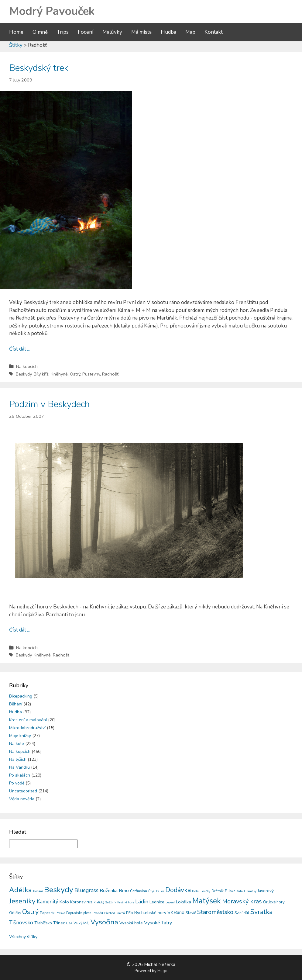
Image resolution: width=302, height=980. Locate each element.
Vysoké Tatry (158, 923)
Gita (240, 891)
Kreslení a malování (28, 720)
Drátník (218, 891)
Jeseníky (22, 901)
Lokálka (184, 902)
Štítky (16, 45)
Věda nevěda (22, 799)
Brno (124, 891)
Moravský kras (242, 901)
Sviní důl (242, 913)
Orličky (15, 913)
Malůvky (112, 32)
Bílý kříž (41, 374)
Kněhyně (59, 374)
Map (190, 32)
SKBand (176, 912)
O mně (40, 32)
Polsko (60, 913)
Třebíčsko (43, 923)
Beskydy (24, 374)
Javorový (266, 891)
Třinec (59, 923)
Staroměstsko (215, 912)
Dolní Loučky (201, 891)
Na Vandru (19, 767)
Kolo (64, 902)
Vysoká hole (131, 923)
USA (69, 923)
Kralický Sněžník (105, 902)
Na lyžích (18, 759)
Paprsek (47, 913)
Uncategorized (23, 791)
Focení (86, 32)
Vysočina (104, 922)
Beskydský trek (39, 68)
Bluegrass (86, 890)
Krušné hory (126, 902)
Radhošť (110, 374)
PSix (130, 913)
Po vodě (17, 783)
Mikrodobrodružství (27, 728)
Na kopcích (27, 366)
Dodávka (178, 890)
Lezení (170, 902)
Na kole (17, 744)
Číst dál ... (19, 349)
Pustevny (91, 374)
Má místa (141, 32)
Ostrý (75, 374)
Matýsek (207, 901)
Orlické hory (274, 902)
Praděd (98, 913)
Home (16, 32)
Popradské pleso (79, 913)
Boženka (109, 891)
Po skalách (20, 775)
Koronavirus (81, 902)
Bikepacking (21, 696)
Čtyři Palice (156, 891)
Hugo (162, 971)
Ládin (142, 902)
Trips (63, 32)
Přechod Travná (115, 913)
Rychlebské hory (150, 913)
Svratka (261, 912)
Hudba (168, 32)
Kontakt (214, 32)
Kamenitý (48, 902)
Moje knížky (20, 736)
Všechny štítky (23, 937)
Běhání (16, 704)
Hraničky (250, 891)
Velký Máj (81, 923)
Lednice (157, 902)
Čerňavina (139, 891)
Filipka (230, 891)
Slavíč (191, 913)
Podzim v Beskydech (49, 404)
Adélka (21, 890)
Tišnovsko (21, 923)
